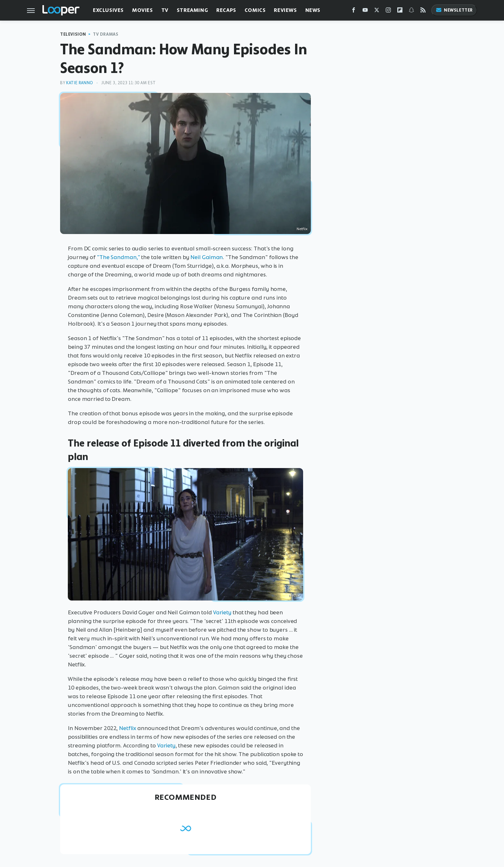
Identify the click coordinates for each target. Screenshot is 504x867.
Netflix (127, 728)
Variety (222, 612)
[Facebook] (354, 11)
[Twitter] (377, 11)
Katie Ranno (80, 83)
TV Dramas (106, 34)
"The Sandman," (118, 257)
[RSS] (423, 11)
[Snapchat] (411, 11)
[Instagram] (388, 11)
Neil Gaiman (207, 257)
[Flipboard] (400, 11)
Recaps (226, 10)
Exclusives (108, 10)
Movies (143, 10)
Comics (255, 10)
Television (73, 34)
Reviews (285, 10)
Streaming (192, 10)
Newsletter (454, 10)
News (313, 10)
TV (165, 10)
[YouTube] (365, 11)
